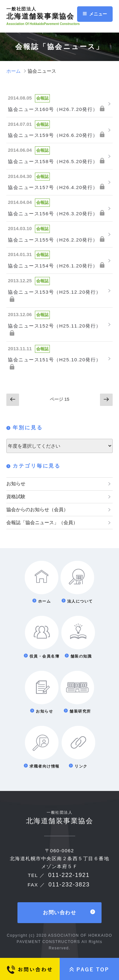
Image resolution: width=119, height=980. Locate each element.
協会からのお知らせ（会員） (37, 509)
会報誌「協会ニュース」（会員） (42, 522)
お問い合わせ (60, 913)
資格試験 (16, 496)
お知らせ (16, 484)
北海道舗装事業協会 (45, 13)
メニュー (95, 14)
